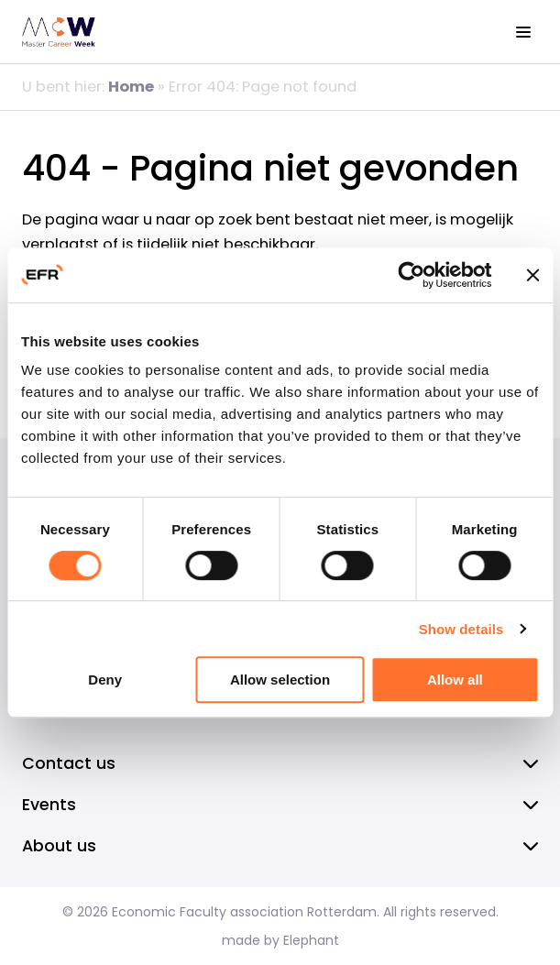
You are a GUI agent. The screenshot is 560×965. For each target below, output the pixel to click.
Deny (105, 680)
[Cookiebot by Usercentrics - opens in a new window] (411, 275)
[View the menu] (523, 32)
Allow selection (280, 680)
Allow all (455, 680)
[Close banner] (533, 275)
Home (131, 87)
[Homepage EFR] (59, 32)
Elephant (311, 940)
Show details (461, 629)
